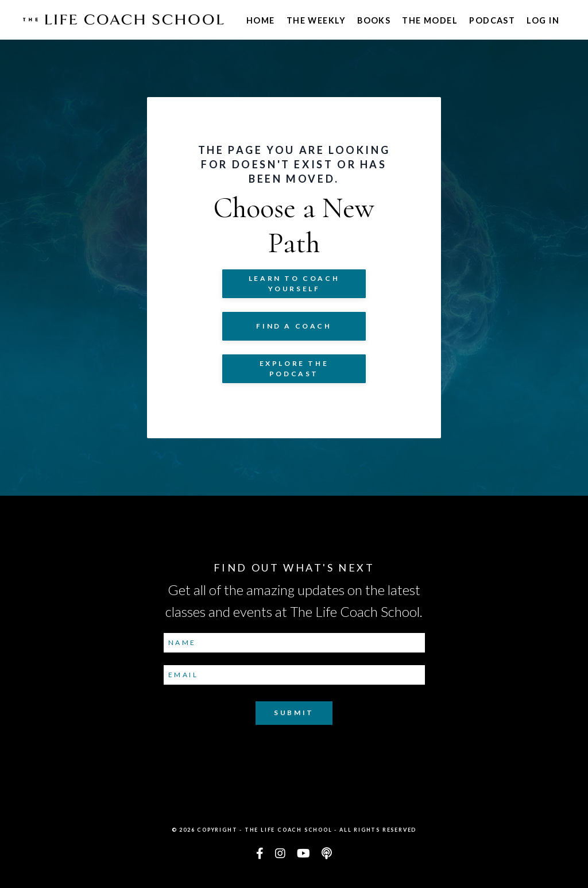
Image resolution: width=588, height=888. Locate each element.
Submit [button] (294, 713)
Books (374, 20)
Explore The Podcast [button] (294, 368)
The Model (430, 20)
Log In (543, 20)
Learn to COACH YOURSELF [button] (294, 283)
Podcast (492, 20)
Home (261, 20)
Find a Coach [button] (294, 326)
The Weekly (316, 20)
